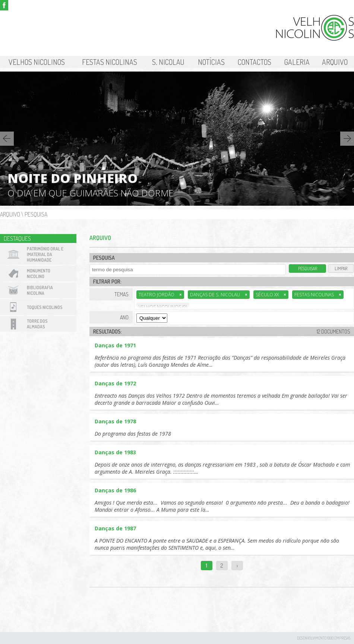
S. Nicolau (168, 62)
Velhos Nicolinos (37, 62)
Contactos (255, 62)
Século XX (271, 295)
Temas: (122, 294)
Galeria (297, 62)
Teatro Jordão (160, 295)
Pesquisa (36, 214)
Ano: (125, 317)
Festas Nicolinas (110, 62)
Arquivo (335, 62)
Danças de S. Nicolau (219, 295)
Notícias (211, 62)
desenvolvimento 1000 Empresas (324, 638)
